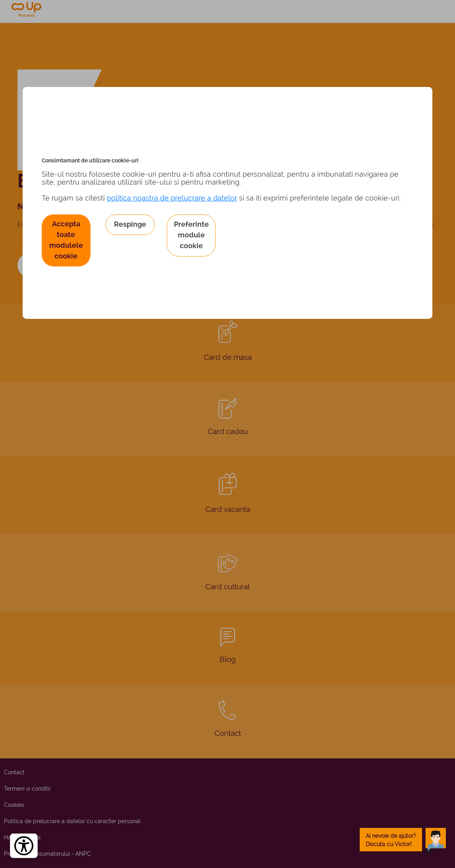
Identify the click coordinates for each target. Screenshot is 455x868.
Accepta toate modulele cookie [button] (66, 240)
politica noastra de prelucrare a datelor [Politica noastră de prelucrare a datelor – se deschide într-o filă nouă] (172, 198)
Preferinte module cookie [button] (191, 235)
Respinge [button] (130, 224)
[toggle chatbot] (403, 840)
